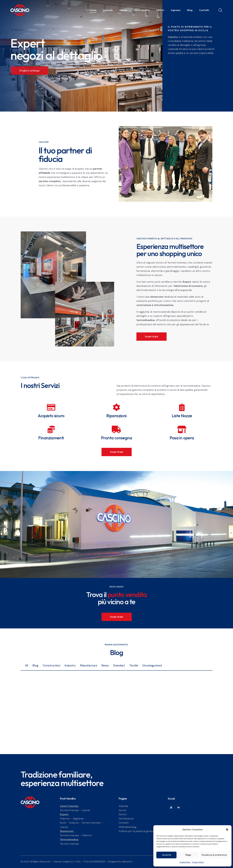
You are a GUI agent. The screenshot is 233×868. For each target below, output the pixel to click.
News (105, 665)
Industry (70, 665)
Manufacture (89, 665)
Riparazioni (116, 416)
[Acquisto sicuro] (51, 407)
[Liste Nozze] (182, 407)
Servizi (122, 810)
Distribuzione (126, 819)
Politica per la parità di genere (136, 831)
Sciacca (74, 823)
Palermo (65, 819)
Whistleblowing (128, 827)
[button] (227, 830)
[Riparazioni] (116, 407)
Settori (123, 814)
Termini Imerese (69, 810)
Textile (134, 665)
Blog (35, 665)
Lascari (86, 810)
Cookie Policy (185, 862)
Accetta (167, 855)
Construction (51, 665)
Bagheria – (79, 819)
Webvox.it (127, 862)
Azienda (123, 806)
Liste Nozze (182, 416)
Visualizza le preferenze (214, 855)
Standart (119, 665)
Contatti (124, 823)
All (27, 665)
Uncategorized (152, 665)
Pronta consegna (116, 438)
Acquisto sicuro (51, 416)
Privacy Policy (198, 862)
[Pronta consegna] (116, 429)
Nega (188, 855)
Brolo (63, 823)
